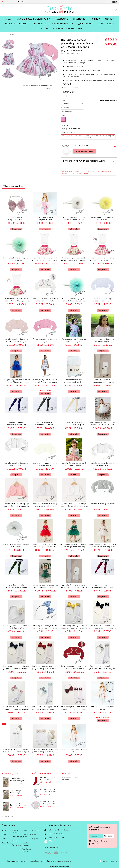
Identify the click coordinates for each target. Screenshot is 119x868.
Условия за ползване (16, 831)
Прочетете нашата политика (59, 861)
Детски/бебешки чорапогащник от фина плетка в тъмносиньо (16, 424)
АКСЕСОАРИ (43, 29)
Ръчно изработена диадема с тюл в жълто (103, 218)
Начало (8, 19)
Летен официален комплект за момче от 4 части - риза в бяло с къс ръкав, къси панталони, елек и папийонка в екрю (19, 804)
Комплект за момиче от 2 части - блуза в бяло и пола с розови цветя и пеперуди (74, 259)
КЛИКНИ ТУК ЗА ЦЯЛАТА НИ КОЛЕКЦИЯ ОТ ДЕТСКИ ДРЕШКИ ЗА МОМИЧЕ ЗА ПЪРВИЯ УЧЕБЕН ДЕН (87, 173)
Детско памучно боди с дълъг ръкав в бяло (49, 803)
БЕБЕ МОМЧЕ (79, 19)
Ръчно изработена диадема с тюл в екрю (16, 545)
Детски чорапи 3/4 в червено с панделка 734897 (48, 778)
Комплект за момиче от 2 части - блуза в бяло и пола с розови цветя (45, 259)
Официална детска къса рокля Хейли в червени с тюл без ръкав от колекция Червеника (45, 546)
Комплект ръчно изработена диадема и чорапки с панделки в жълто (74, 627)
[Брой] (66, 151)
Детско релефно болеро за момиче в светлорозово (16, 340)
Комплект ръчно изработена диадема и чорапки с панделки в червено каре (74, 708)
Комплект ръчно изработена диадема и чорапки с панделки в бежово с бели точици (103, 668)
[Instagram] (51, 842)
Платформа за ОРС (27, 836)
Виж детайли (16, 229)
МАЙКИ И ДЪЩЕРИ (106, 24)
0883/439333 (59, 838)
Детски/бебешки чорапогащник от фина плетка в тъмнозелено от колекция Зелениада (16, 586)
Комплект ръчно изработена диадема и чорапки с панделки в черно (103, 627)
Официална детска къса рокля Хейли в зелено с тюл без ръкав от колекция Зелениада (74, 546)
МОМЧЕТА (109, 19)
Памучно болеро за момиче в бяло (103, 505)
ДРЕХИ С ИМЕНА (86, 24)
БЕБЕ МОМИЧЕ (62, 19)
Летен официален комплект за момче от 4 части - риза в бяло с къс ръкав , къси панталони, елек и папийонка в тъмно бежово (19, 792)
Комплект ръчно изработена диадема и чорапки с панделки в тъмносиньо (16, 668)
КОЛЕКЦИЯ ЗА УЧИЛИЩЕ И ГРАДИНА (33, 19)
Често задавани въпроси (26, 843)
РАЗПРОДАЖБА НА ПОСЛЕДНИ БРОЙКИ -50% (53, 24)
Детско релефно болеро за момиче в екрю (16, 464)
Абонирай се (8, 816)
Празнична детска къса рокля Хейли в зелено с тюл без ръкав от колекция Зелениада (45, 586)
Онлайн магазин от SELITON (60, 866)
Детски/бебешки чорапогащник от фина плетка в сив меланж (45, 424)
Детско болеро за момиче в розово (45, 340)
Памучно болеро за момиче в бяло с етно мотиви (45, 300)
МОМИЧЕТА (95, 19)
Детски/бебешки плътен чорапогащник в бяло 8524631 (74, 586)
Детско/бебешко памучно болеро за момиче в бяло (103, 300)
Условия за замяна (27, 850)
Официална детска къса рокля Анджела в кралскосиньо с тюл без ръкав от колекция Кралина (16, 381)
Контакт (16, 841)
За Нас (5, 839)
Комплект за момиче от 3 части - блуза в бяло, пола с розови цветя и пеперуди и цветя (16, 300)
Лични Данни (7, 843)
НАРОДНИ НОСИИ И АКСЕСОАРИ (67, 29)
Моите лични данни (109, 861)
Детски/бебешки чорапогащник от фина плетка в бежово (74, 424)
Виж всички (65, 779)
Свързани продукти (13, 186)
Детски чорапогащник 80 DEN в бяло (103, 708)
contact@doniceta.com (61, 830)
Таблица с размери (110, 100)
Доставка (26, 830)
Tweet (48, 89)
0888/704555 (21, 2)
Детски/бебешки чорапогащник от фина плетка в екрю (103, 381)
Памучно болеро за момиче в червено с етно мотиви (74, 667)
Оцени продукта (46, 85)
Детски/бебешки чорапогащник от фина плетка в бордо (103, 586)
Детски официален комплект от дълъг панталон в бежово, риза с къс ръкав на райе (18, 780)
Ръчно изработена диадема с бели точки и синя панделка (45, 627)
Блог (34, 835)
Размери (36, 839)
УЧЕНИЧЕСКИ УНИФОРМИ (16, 24)
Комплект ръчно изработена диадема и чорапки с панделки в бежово (45, 751)
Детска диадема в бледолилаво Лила (16, 218)
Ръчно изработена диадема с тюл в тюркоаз (16, 259)
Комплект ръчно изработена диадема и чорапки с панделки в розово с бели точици (16, 708)
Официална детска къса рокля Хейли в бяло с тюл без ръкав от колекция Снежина (103, 546)
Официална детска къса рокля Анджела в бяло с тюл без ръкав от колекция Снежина (103, 424)
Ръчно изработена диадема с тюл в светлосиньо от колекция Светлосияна (74, 300)
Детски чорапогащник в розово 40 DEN (45, 218)
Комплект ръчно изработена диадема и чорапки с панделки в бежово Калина (16, 751)
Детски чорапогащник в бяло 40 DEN (74, 751)
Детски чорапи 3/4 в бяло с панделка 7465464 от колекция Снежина (49, 791)
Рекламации (17, 845)
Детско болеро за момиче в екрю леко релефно (74, 464)
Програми (36, 830)
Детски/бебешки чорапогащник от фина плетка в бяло (74, 381)
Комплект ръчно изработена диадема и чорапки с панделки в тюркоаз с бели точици (45, 708)
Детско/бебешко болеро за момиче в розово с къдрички (16, 505)
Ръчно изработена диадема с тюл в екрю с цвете (16, 627)
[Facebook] (46, 842)
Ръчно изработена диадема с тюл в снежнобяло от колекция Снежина (74, 219)
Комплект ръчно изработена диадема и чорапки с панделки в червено (45, 668)
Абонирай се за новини (71, 777)
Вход (4, 835)
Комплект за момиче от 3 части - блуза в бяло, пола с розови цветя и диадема (103, 259)
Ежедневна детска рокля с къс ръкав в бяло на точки (45, 381)
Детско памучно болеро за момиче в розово (74, 340)
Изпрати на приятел (31, 85)
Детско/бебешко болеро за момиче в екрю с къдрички (45, 505)
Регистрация (17, 837)
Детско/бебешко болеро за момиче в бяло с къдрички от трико (74, 505)
